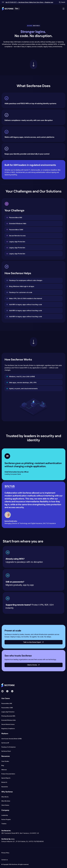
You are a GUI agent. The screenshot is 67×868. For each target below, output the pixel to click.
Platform (5, 734)
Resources (6, 756)
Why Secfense (7, 792)
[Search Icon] (62, 2)
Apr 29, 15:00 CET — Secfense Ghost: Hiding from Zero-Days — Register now (29, 2)
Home (30, 26)
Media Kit (5, 782)
